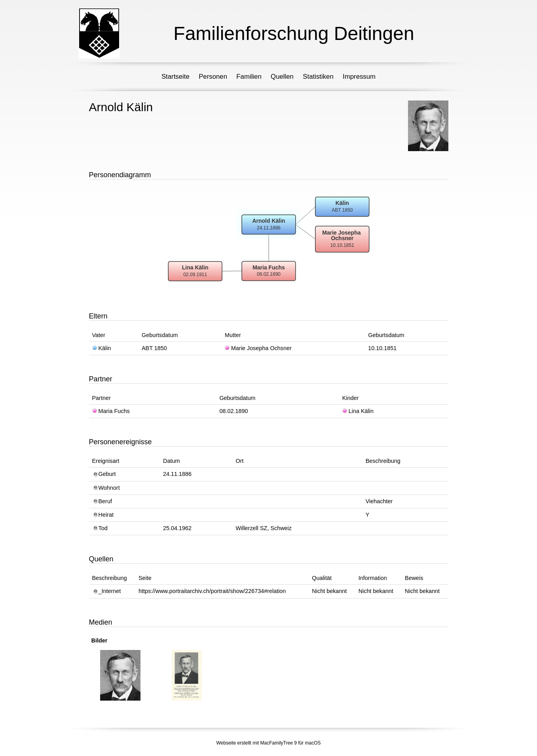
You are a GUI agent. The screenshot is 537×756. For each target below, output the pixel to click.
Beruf (102, 501)
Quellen (282, 77)
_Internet (107, 591)
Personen (213, 77)
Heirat (103, 515)
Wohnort (106, 488)
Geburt (104, 474)
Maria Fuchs (111, 411)
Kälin (102, 348)
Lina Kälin (358, 411)
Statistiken (318, 77)
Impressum (359, 77)
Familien (249, 77)
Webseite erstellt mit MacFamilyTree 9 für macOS (268, 743)
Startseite (176, 77)
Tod (100, 528)
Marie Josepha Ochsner (258, 348)
